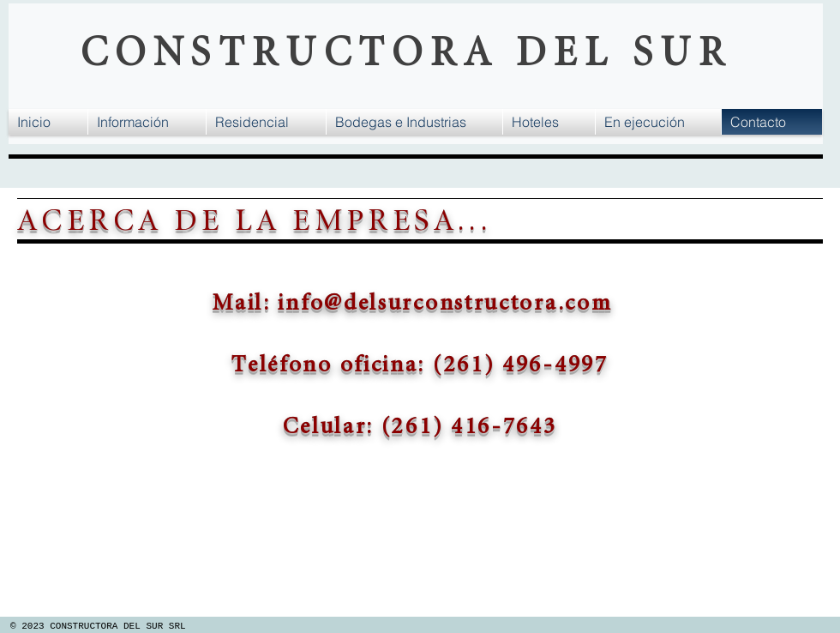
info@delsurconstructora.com (445, 303)
